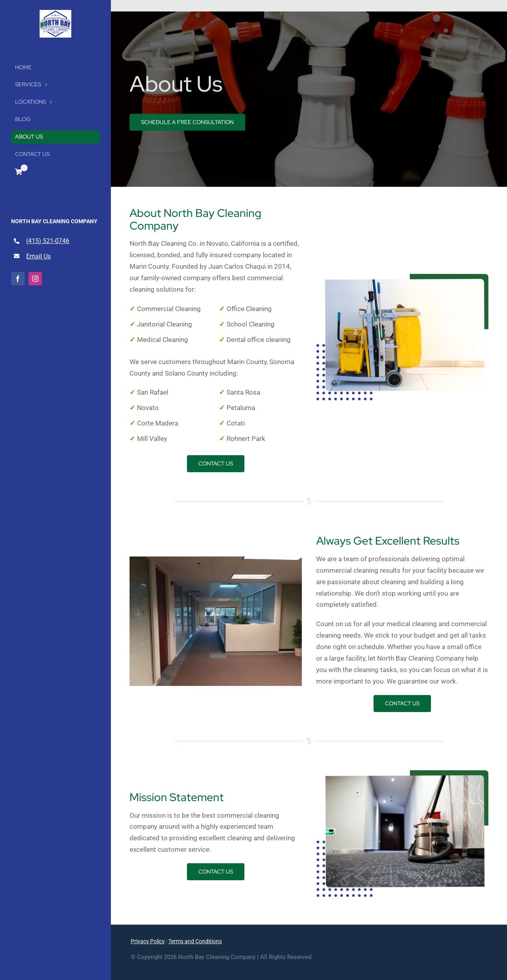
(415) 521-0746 (48, 241)
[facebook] (18, 279)
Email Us (38, 256)
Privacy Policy (148, 941)
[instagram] (35, 279)
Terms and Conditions (195, 941)
